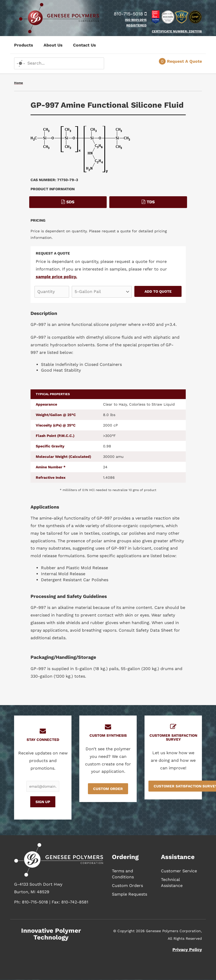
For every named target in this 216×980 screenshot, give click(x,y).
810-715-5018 (130, 14)
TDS (148, 202)
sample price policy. (56, 277)
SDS (68, 202)
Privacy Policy (187, 950)
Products (24, 45)
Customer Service (179, 871)
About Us (53, 45)
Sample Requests (130, 894)
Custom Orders (127, 886)
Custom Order (108, 789)
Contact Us (85, 45)
